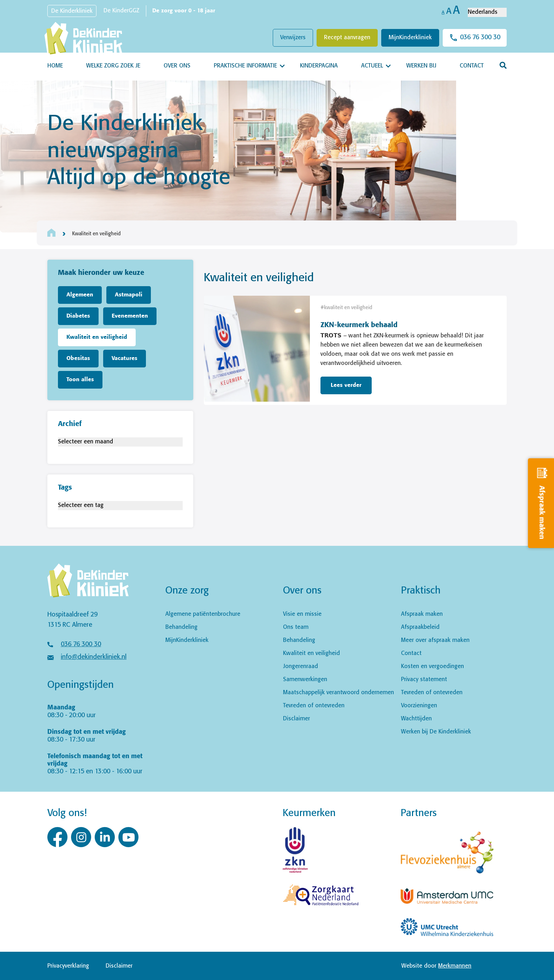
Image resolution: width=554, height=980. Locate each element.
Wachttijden (416, 719)
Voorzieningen (419, 706)
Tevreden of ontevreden (314, 706)
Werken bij (421, 66)
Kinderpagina (319, 66)
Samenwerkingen (305, 680)
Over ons (177, 66)
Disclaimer (296, 719)
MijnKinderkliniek (410, 38)
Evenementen (130, 316)
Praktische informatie (245, 66)
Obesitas (78, 358)
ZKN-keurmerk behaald (359, 325)
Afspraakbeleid (420, 627)
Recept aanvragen (347, 38)
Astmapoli (129, 295)
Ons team (296, 627)
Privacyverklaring (68, 966)
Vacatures (125, 358)
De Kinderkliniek (72, 11)
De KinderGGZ (121, 11)
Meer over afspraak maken (435, 640)
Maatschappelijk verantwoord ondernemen (338, 693)
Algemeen (80, 295)
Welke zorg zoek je (113, 66)
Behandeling (181, 627)
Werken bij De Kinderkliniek (436, 732)
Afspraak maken (422, 614)
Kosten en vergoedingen (432, 666)
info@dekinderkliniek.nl (94, 657)
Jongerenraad (300, 666)
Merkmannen (455, 966)
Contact (472, 66)
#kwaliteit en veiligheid (346, 308)
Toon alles (80, 380)
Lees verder (346, 385)
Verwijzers (293, 38)
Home (55, 66)
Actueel (372, 66)
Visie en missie (302, 614)
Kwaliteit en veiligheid (97, 337)
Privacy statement (424, 680)
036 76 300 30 (480, 37)
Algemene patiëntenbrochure (203, 614)
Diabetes (78, 316)
